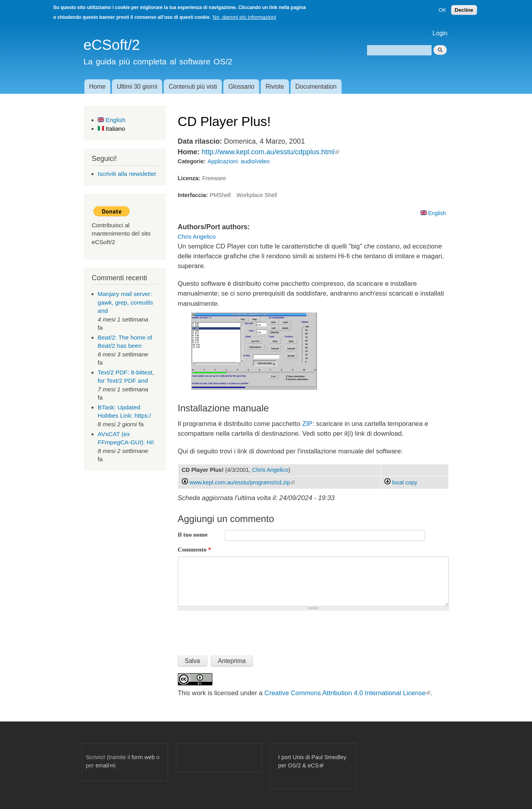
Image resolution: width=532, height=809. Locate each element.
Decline (464, 10)
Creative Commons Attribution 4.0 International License (347, 693)
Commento (195, 549)
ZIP (307, 424)
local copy (401, 482)
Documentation (316, 87)
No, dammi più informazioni (244, 17)
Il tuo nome (193, 534)
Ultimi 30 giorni (137, 87)
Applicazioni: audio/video (239, 161)
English (112, 120)
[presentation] (238, 630)
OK (442, 10)
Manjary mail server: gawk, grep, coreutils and (125, 302)
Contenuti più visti (193, 87)
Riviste (275, 87)
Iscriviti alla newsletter (127, 174)
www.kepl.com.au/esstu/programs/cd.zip (242, 482)
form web (143, 757)
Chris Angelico (197, 236)
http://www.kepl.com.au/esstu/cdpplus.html (270, 152)
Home (97, 87)
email (104, 765)
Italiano (112, 129)
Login (440, 33)
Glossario (241, 87)
